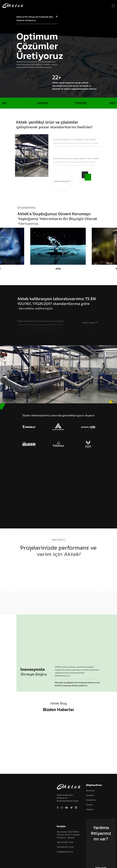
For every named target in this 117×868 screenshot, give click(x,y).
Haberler (90, 809)
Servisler (90, 795)
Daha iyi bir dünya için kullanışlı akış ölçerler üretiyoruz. (37, 19)
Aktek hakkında (61, 172)
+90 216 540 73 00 (65, 842)
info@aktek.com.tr (65, 852)
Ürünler (90, 805)
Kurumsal (90, 790)
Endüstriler (91, 800)
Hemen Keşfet (88, 313)
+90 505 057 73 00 (65, 847)
